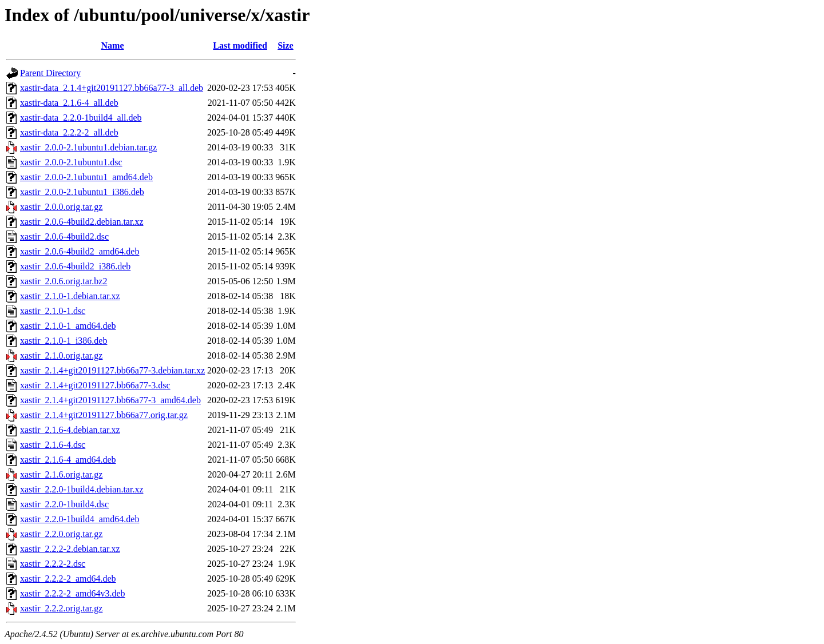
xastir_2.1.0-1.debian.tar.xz (70, 296)
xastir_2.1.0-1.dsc (53, 311)
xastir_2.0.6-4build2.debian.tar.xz (82, 222)
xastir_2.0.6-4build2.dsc (64, 236)
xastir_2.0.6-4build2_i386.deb (75, 266)
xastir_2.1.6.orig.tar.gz (61, 474)
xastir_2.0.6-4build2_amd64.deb (80, 251)
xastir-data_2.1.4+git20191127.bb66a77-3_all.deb (112, 88)
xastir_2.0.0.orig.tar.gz (61, 207)
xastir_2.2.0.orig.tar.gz (61, 534)
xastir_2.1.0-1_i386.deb (64, 341)
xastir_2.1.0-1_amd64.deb (68, 326)
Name (113, 45)
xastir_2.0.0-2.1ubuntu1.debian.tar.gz (88, 147)
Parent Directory (50, 73)
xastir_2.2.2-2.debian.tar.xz (70, 549)
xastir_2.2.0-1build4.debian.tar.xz (82, 489)
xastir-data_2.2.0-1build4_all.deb (81, 118)
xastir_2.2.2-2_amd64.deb (68, 579)
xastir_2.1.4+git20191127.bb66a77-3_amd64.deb (110, 400)
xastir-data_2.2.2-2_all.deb (69, 132)
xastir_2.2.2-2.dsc (53, 564)
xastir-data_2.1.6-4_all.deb (69, 103)
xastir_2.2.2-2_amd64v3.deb (73, 593)
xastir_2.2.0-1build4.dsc (64, 504)
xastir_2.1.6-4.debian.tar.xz (70, 430)
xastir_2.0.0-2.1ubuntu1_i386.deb (82, 192)
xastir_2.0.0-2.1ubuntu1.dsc (71, 162)
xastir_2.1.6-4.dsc (53, 445)
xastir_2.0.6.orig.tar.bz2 (64, 281)
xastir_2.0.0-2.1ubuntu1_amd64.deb (86, 177)
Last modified (240, 45)
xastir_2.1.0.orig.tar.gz (61, 355)
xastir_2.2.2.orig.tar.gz (61, 608)
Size (286, 45)
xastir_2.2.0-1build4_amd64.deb (80, 519)
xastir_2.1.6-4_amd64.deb (68, 460)
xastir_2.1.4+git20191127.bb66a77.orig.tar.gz (104, 415)
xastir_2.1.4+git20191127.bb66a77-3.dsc (95, 385)
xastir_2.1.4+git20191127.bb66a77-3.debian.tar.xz (112, 370)
